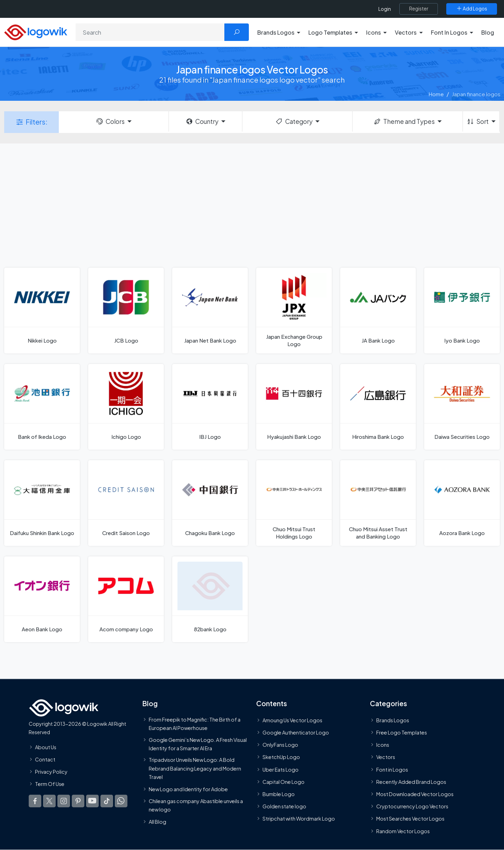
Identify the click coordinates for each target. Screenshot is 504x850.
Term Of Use (50, 784)
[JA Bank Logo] (378, 311)
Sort (478, 121)
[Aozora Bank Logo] (462, 503)
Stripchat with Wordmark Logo (299, 819)
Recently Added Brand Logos (411, 782)
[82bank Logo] (210, 599)
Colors (110, 121)
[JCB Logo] (126, 311)
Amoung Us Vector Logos (292, 720)
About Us (46, 747)
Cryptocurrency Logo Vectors (412, 806)
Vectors (386, 757)
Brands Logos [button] (276, 32)
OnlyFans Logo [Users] (280, 745)
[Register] (419, 9)
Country (202, 121)
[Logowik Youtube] (92, 801)
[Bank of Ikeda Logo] (42, 407)
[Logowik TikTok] (107, 801)
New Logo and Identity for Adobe (188, 789)
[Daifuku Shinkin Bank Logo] (42, 503)
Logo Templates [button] (330, 32)
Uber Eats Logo (281, 770)
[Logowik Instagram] (64, 801)
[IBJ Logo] (210, 407)
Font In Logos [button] (449, 32)
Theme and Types (404, 121)
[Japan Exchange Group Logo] (294, 311)
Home (436, 94)
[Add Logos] (472, 9)
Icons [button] (373, 32)
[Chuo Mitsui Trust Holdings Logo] (294, 503)
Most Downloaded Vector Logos (415, 794)
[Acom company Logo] (126, 599)
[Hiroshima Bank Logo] (378, 407)
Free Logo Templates (402, 732)
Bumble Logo (279, 794)
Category (294, 121)
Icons (383, 745)
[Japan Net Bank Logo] (210, 311)
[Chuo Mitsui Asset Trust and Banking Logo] (378, 503)
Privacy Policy (51, 772)
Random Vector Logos (403, 831)
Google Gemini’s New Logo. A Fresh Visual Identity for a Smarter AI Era (198, 744)
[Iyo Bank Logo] (462, 311)
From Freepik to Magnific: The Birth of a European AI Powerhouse (195, 724)
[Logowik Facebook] (35, 801)
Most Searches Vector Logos (410, 819)
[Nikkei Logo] (42, 311)
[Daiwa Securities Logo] (462, 407)
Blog (488, 32)
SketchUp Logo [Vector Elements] (281, 757)
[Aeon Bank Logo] (42, 599)
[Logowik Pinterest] (78, 801)
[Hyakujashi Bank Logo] (294, 407)
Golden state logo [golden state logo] (284, 806)
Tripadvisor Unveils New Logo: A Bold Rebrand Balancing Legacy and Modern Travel (195, 768)
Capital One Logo (283, 782)
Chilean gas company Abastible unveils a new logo (196, 805)
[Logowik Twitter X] (49, 801)
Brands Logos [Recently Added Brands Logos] (393, 720)
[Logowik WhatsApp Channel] (121, 801)
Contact (45, 759)
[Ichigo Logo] (126, 407)
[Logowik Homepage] (36, 31)
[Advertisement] (252, 205)
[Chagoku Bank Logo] (210, 503)
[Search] (150, 32)
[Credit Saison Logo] (126, 503)
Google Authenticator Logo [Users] (296, 732)
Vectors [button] (406, 32)
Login (385, 9)
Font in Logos (392, 770)
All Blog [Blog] (157, 822)
